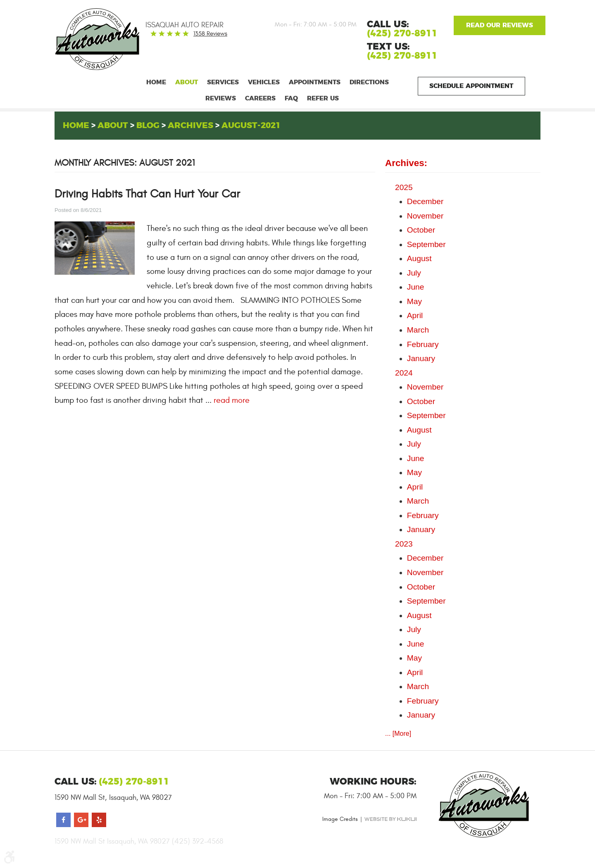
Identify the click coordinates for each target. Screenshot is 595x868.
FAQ (291, 99)
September (426, 244)
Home (156, 82)
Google (499, 25)
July (414, 273)
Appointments (315, 82)
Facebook (63, 820)
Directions (369, 82)
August (419, 258)
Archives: (406, 163)
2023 (404, 544)
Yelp (99, 820)
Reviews (221, 99)
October (421, 230)
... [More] (398, 734)
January (421, 358)
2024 (404, 373)
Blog (148, 126)
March (418, 330)
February (423, 344)
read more (232, 400)
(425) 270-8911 (402, 56)
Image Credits (340, 819)
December (425, 201)
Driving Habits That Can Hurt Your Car (147, 194)
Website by (390, 819)
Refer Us (323, 99)
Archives (190, 126)
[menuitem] (156, 82)
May (414, 301)
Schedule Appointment (471, 86)
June (416, 287)
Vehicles (264, 82)
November (425, 216)
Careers (260, 99)
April (415, 315)
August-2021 (251, 126)
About (187, 82)
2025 (404, 187)
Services (223, 82)
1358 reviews (210, 34)
